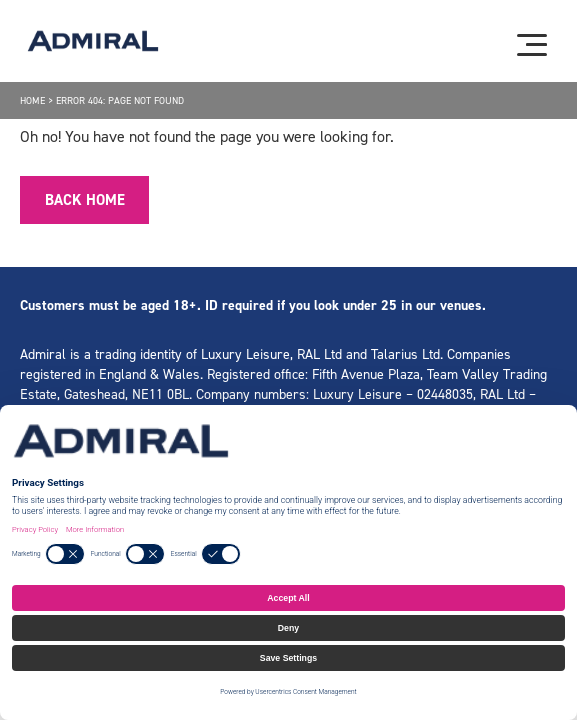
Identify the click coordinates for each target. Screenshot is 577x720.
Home (32, 100)
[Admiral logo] (93, 41)
